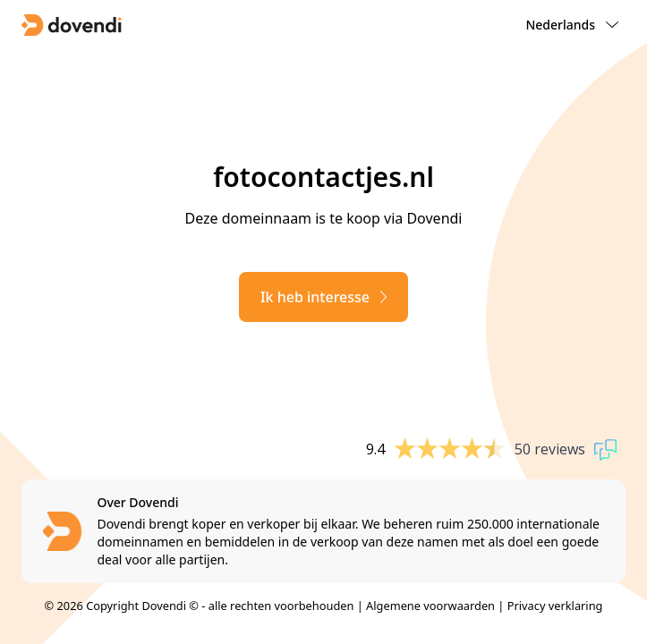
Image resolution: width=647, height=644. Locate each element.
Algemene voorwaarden (430, 606)
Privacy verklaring (555, 606)
